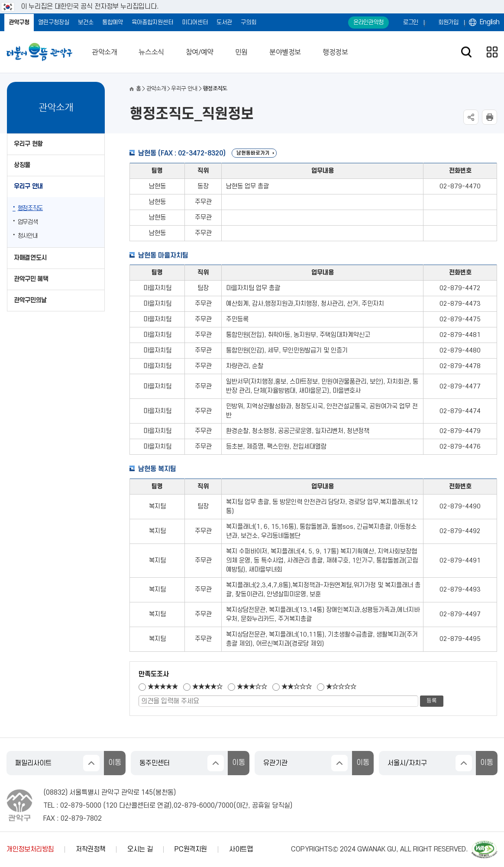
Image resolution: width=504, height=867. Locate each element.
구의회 (249, 22)
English (490, 22)
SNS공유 (471, 117)
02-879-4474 (460, 411)
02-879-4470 (460, 186)
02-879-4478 (460, 366)
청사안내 (28, 236)
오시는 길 (140, 849)
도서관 (224, 22)
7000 (226, 806)
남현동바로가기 (253, 153)
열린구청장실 (54, 22)
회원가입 (448, 22)
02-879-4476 (460, 447)
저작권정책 (90, 849)
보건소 (86, 22)
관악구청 (19, 22)
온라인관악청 (368, 22)
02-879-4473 (460, 304)
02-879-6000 (194, 806)
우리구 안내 (28, 186)
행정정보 (335, 52)
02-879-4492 (460, 531)
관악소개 (104, 52)
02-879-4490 (460, 506)
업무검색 (28, 222)
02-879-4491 (460, 561)
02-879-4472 (460, 288)
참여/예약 (200, 52)
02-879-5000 (81, 806)
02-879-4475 (460, 319)
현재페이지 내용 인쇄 (489, 117)
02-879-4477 (460, 387)
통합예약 (113, 22)
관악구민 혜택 (31, 279)
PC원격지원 (191, 849)
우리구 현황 (28, 144)
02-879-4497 (460, 614)
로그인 (411, 22)
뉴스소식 (151, 52)
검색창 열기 (466, 52)
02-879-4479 (460, 431)
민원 (241, 52)
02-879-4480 (460, 351)
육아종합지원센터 (152, 22)
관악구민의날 (30, 300)
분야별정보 (285, 52)
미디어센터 (195, 22)
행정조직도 (30, 208)
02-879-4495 (460, 639)
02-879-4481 (460, 335)
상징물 (22, 165)
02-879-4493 (460, 590)
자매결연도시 (30, 258)
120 (111, 806)
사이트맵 (241, 849)
